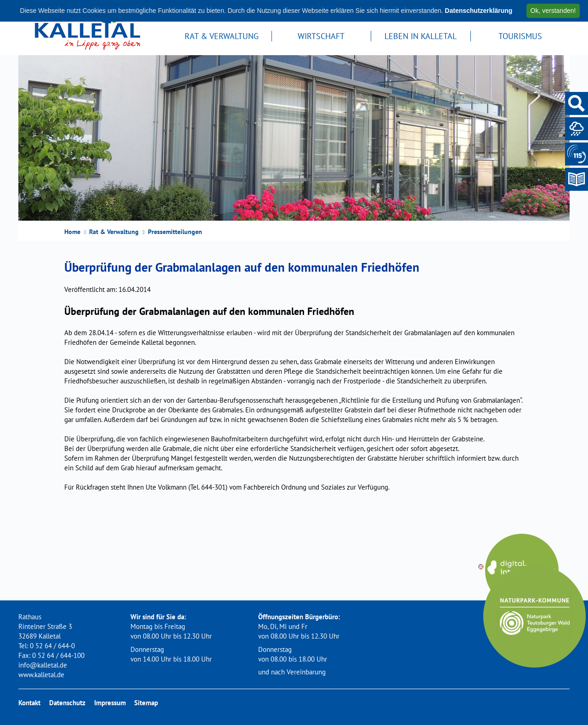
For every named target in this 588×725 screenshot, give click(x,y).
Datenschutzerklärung (478, 11)
